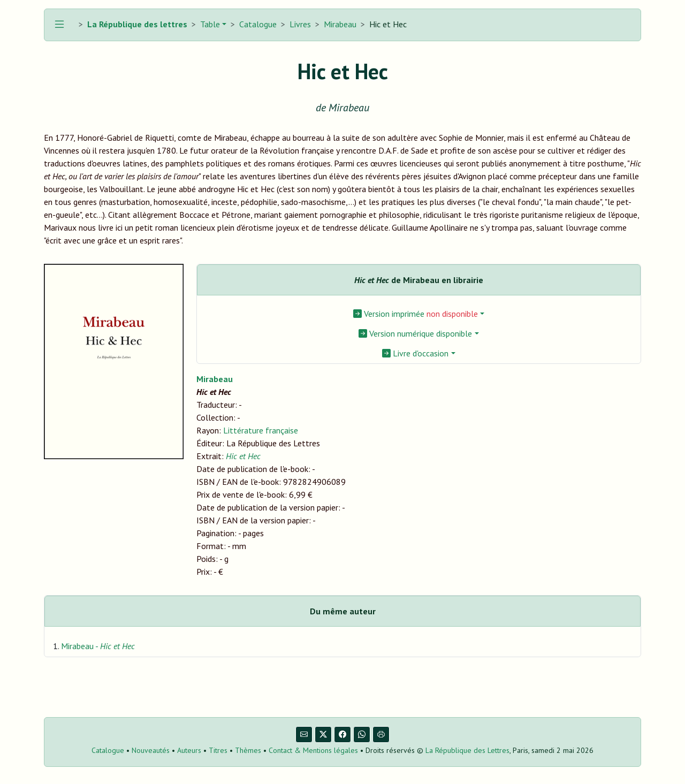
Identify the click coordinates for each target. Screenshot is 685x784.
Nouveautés (151, 750)
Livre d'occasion (415, 353)
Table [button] (209, 24)
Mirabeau (340, 24)
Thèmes (248, 750)
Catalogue (258, 24)
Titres (218, 750)
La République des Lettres (467, 750)
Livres (300, 24)
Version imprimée (416, 314)
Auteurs (189, 750)
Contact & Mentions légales (313, 750)
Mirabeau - (98, 646)
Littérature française (261, 430)
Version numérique (415, 333)
